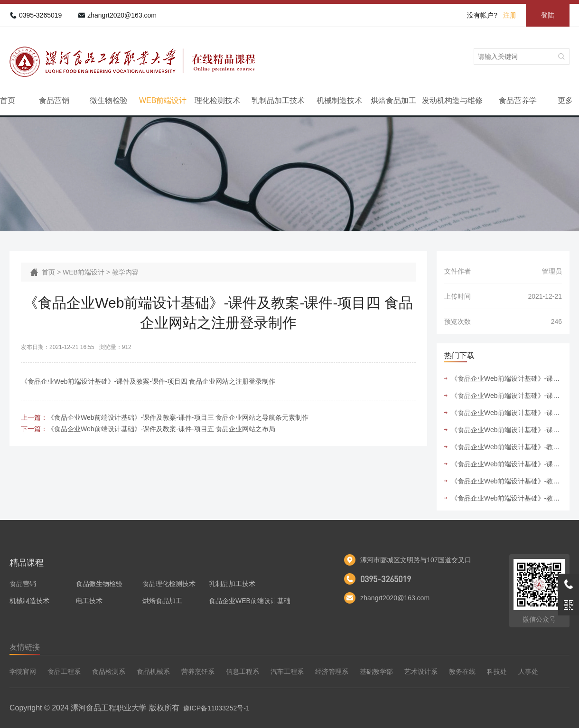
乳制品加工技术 (278, 100)
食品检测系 (109, 671)
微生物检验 (109, 100)
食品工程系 (64, 671)
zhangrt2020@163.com (122, 15)
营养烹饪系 (198, 671)
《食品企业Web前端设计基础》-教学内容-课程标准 (506, 481)
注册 (510, 15)
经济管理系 (332, 671)
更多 (565, 100)
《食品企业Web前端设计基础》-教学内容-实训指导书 (506, 447)
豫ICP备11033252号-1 (216, 708)
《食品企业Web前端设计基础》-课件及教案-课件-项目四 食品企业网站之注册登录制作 (506, 430)
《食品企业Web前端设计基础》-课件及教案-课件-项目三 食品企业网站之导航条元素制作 (178, 417)
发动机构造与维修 (452, 100)
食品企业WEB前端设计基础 (250, 601)
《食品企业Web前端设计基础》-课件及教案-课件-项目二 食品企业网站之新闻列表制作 (506, 413)
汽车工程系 (287, 671)
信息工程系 (243, 671)
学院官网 (23, 671)
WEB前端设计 (163, 100)
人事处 (528, 671)
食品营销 (54, 100)
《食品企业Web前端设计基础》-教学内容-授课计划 (506, 498)
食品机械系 (153, 671)
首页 (8, 100)
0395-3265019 (40, 15)
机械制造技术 (339, 100)
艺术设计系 (421, 671)
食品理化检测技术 (169, 584)
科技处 (497, 671)
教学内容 (125, 272)
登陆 (548, 15)
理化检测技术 (217, 100)
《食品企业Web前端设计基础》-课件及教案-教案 (506, 464)
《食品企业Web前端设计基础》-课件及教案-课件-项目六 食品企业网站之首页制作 (506, 378)
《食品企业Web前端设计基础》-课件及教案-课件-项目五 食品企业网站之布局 (161, 429)
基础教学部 (376, 671)
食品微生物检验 (99, 584)
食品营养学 (518, 100)
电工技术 (89, 601)
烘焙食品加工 (393, 100)
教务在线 (462, 671)
